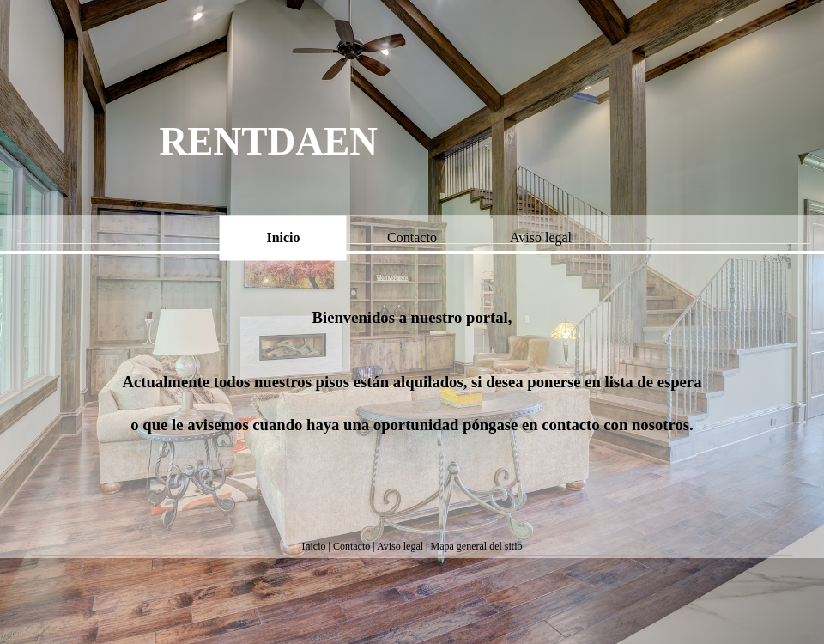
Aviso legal (400, 546)
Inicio (314, 546)
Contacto (351, 546)
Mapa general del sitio (477, 546)
